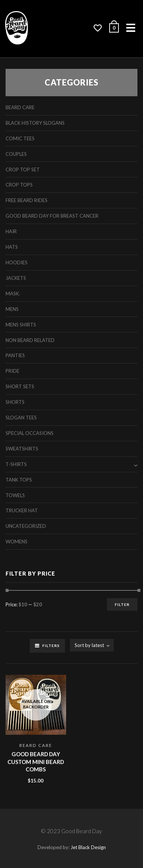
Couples (16, 154)
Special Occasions (30, 433)
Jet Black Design (88, 847)
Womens (17, 542)
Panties (15, 355)
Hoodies (17, 262)
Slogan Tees (21, 418)
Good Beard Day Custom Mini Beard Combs (36, 762)
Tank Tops (19, 480)
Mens (12, 309)
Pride (12, 371)
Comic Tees (20, 138)
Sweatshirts (22, 449)
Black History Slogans (35, 123)
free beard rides (27, 200)
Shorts (15, 402)
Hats (12, 247)
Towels (15, 495)
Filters (51, 646)
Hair (11, 231)
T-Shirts (16, 464)
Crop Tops (19, 185)
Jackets (16, 278)
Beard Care (36, 745)
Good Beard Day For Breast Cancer (52, 216)
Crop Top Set (23, 170)
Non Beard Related (30, 340)
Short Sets (20, 386)
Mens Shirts (21, 325)
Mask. (13, 294)
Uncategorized (26, 526)
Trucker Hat (22, 510)
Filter (122, 604)
